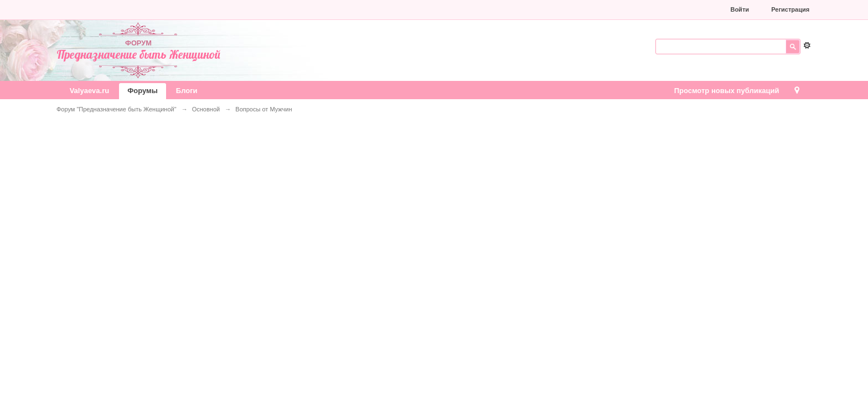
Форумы (143, 91)
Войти (740, 9)
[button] (647, 9)
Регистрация (790, 9)
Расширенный (807, 45)
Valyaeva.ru (90, 91)
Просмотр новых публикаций (727, 91)
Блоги (187, 91)
